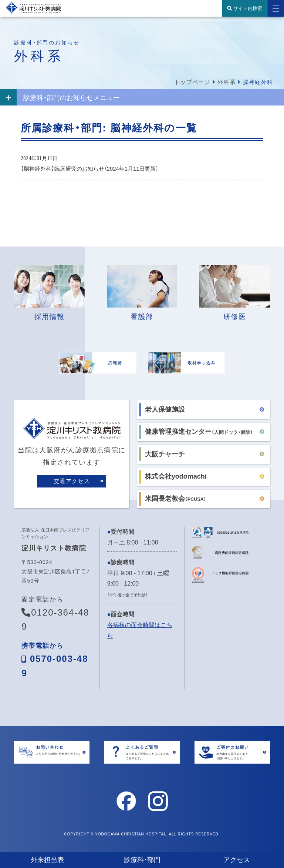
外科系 (226, 82)
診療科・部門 (142, 860)
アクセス (237, 860)
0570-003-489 (55, 664)
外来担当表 (47, 860)
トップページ (192, 82)
